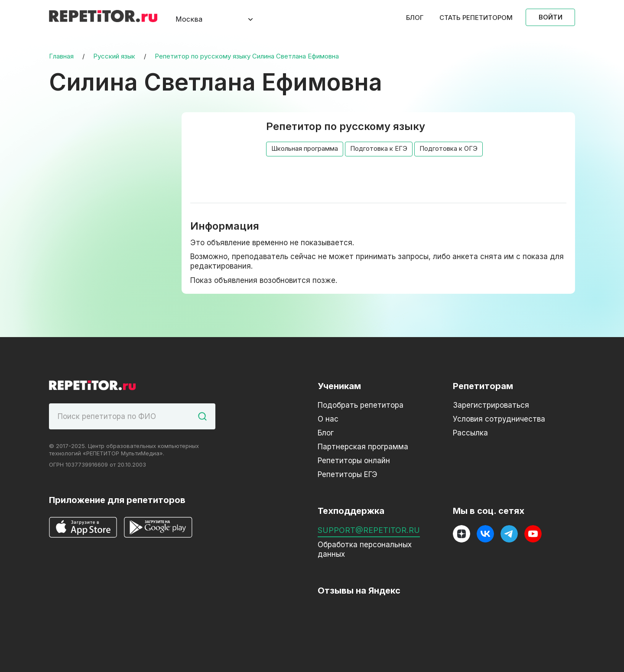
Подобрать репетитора (361, 405)
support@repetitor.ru (369, 530)
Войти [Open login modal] (551, 17)
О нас (328, 419)
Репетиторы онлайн (354, 461)
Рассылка (470, 433)
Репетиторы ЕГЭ (348, 474)
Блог (415, 18)
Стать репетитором (476, 18)
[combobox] (207, 19)
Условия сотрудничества (499, 419)
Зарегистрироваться (491, 405)
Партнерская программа (363, 447)
